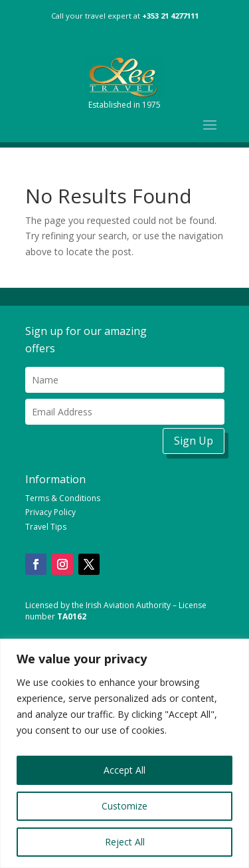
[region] (124, 753)
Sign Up (194, 441)
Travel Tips (46, 527)
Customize (124, 806)
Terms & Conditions (63, 498)
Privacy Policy (50, 512)
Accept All (124, 770)
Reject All (125, 842)
